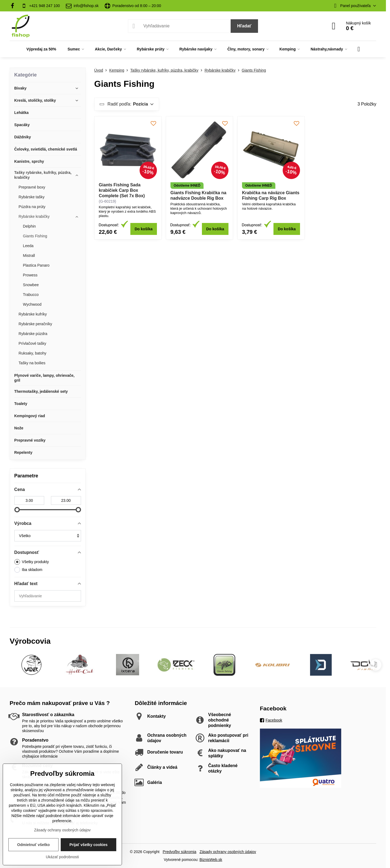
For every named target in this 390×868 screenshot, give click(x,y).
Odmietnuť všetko (33, 845)
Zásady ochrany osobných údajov (228, 852)
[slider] (17, 510)
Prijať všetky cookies (88, 845)
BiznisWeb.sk (211, 860)
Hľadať (244, 26)
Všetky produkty (32, 562)
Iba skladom (28, 570)
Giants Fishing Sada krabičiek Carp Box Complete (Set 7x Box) (122, 190)
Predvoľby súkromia (179, 852)
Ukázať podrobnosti (62, 857)
